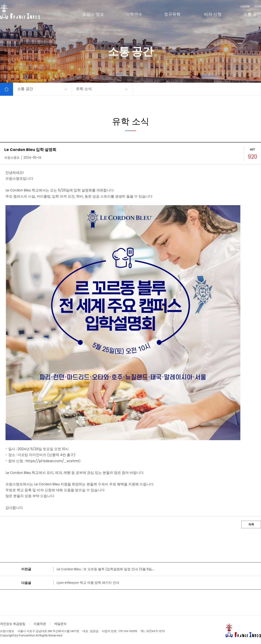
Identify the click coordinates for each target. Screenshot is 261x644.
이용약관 (40, 624)
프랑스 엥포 (93, 14)
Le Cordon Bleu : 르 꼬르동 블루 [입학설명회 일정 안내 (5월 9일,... (106, 569)
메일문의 (60, 624)
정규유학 (172, 14)
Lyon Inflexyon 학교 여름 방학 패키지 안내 (88, 583)
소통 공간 (252, 14)
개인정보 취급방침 (13, 624)
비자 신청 (213, 14)
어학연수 (134, 14)
